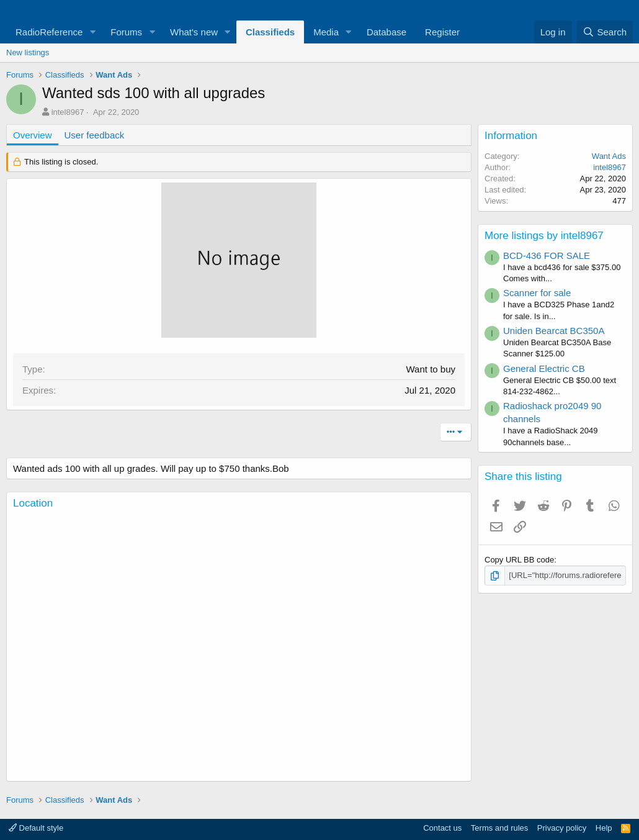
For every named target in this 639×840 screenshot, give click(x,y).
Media (326, 32)
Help (604, 828)
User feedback (95, 135)
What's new (194, 32)
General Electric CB (544, 368)
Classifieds (270, 32)
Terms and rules (499, 828)
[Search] (605, 32)
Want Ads (609, 156)
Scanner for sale (537, 293)
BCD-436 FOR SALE (547, 255)
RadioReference (49, 32)
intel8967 (68, 112)
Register (442, 32)
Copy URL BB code (519, 560)
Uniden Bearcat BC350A (554, 331)
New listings (28, 52)
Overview (33, 135)
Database (387, 32)
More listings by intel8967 (544, 236)
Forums (126, 32)
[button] (92, 32)
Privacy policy (562, 828)
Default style (36, 828)
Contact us (442, 828)
